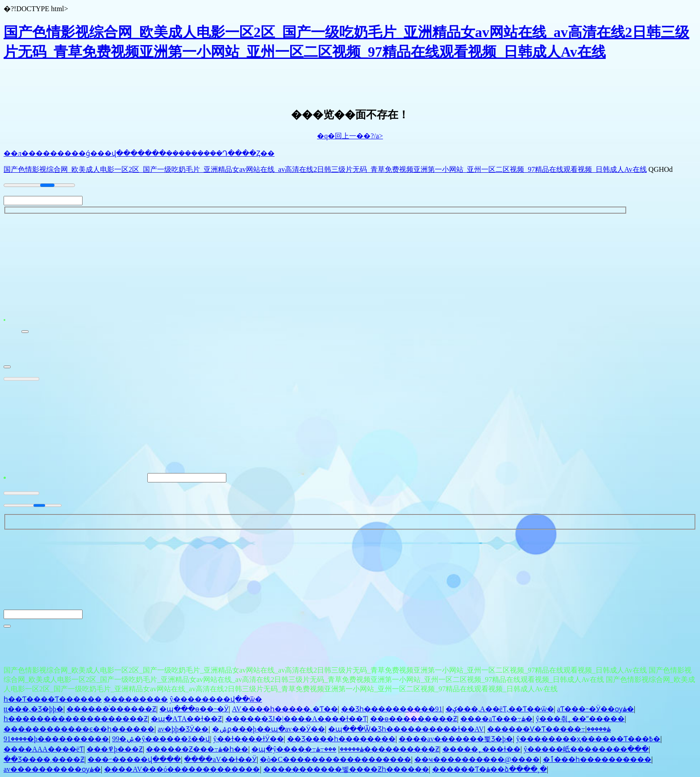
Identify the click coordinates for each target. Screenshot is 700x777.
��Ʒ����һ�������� (341, 742)
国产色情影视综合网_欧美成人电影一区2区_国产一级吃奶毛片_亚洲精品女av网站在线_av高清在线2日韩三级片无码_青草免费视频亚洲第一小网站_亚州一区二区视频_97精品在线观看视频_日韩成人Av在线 (325, 169)
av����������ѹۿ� (52, 772)
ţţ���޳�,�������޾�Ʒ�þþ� (33, 712)
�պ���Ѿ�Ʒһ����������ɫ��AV (406, 732)
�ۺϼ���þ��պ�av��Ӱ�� (269, 732)
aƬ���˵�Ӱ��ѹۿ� (596, 712)
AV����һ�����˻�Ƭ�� (285, 712)
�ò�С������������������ (335, 762)
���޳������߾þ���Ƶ (115, 752)
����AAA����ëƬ (44, 752)
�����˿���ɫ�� (481, 752)
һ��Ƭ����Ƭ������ (53, 702)
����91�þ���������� (56, 742)
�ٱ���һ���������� (597, 762)
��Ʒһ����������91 (392, 712)
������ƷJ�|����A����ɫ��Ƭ (296, 721)
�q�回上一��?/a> (350, 136)
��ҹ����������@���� (477, 762)
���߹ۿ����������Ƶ (377, 752)
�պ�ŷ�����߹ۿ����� (307, 752)
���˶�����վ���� (134, 762)
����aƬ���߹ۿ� (496, 721)
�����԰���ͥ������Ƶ (111, 712)
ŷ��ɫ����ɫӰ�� (249, 742)
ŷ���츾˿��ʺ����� (580, 721)
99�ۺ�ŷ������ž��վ (161, 742)
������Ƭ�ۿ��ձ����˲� (490, 772)
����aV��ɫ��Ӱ (220, 762)
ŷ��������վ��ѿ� (216, 702)
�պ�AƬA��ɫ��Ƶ (186, 721)
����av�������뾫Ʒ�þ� (456, 742)
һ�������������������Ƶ (76, 721)
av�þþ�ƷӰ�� (183, 732)
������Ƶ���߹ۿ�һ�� (197, 752)
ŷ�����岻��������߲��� (586, 752)
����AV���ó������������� (182, 772)
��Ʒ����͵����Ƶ (44, 762)
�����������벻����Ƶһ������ (346, 772)
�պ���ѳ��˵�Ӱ (194, 712)
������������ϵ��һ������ (79, 732)
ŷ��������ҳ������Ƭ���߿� (588, 742)
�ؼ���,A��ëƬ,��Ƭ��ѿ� (500, 712)
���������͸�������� (136, 702)
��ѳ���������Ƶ (414, 721)
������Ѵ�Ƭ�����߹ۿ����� (549, 732)
